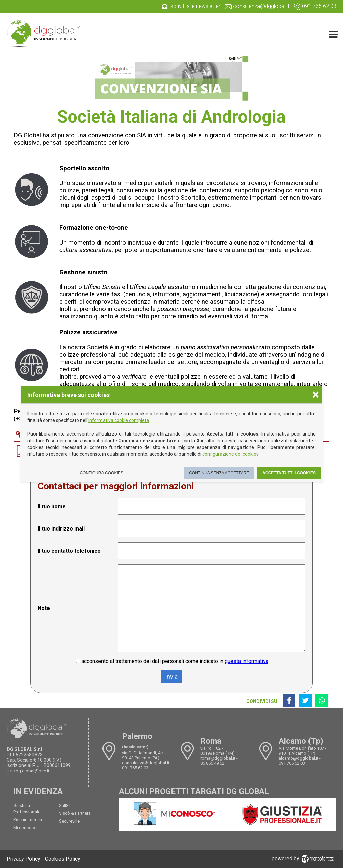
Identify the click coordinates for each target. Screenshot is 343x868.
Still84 (65, 806)
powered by (304, 858)
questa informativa (247, 661)
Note (44, 608)
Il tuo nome (52, 507)
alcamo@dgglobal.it (298, 758)
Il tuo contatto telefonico (69, 551)
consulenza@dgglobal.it (146, 763)
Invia (171, 677)
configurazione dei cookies (230, 454)
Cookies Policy (63, 859)
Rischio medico (28, 820)
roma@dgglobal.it (218, 758)
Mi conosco (25, 827)
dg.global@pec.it (32, 771)
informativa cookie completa (119, 420)
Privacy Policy (23, 859)
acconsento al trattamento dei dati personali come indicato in (175, 661)
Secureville (69, 821)
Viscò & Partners (75, 813)
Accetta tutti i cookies (289, 473)
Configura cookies (101, 473)
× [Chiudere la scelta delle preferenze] (316, 394)
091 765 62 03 (135, 768)
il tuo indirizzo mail (61, 529)
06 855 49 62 (212, 763)
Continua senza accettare (219, 473)
